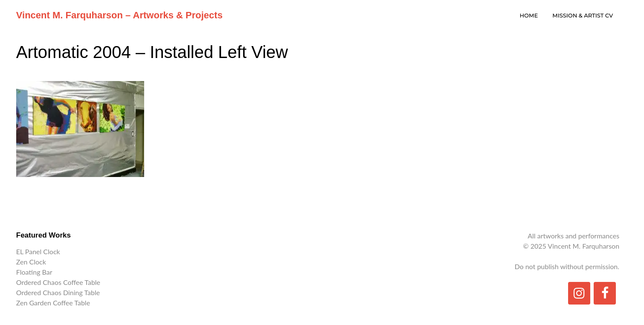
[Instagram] (579, 293)
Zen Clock (31, 262)
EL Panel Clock (38, 251)
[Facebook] (605, 293)
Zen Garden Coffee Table (53, 303)
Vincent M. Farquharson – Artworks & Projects (119, 15)
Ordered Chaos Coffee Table (58, 282)
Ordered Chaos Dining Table (58, 292)
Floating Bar (34, 272)
